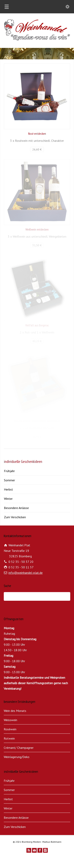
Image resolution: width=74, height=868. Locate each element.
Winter (8, 499)
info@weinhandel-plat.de (26, 573)
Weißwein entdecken (37, 229)
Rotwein (9, 738)
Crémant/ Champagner (19, 748)
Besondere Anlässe (16, 508)
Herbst (8, 489)
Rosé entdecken (37, 134)
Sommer (9, 480)
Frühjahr (9, 471)
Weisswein (10, 720)
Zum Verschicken (15, 517)
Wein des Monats (15, 711)
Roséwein (10, 729)
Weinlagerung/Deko (17, 757)
